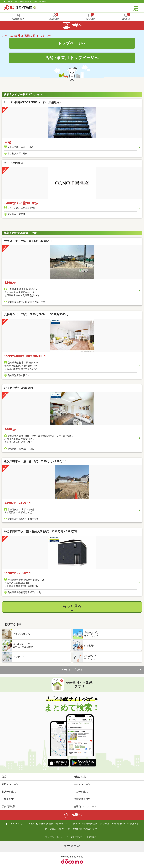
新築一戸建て (9, 792)
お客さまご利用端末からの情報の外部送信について (48, 824)
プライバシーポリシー (55, 837)
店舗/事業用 (8, 806)
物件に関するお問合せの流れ (85, 824)
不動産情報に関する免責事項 (124, 824)
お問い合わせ (81, 837)
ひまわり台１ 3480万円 (19, 388)
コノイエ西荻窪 (14, 163)
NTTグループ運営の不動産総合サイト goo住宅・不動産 (25, 1)
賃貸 (4, 777)
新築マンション (10, 784)
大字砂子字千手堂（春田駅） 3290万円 (28, 241)
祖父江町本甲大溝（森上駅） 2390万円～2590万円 (35, 461)
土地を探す (8, 799)
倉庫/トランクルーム (85, 806)
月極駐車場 (80, 777)
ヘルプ (70, 837)
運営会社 (93, 837)
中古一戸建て (81, 792)
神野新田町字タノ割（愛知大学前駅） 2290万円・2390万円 (41, 532)
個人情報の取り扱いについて (57, 829)
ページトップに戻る (72, 670)
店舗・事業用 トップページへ (72, 58)
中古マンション (82, 784)
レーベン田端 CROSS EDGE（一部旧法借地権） (33, 102)
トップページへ (72, 43)
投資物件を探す (82, 799)
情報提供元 (104, 824)
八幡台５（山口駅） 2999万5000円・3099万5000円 (36, 314)
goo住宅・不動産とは (15, 824)
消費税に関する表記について (85, 829)
